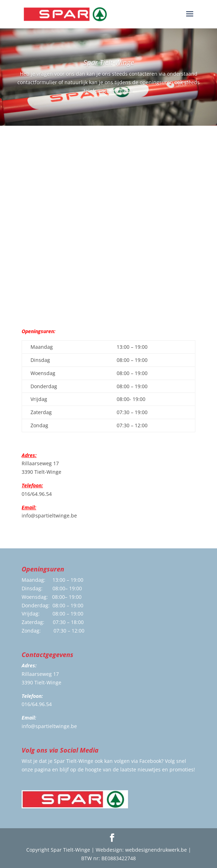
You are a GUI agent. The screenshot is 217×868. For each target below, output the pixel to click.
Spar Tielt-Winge (109, 62)
